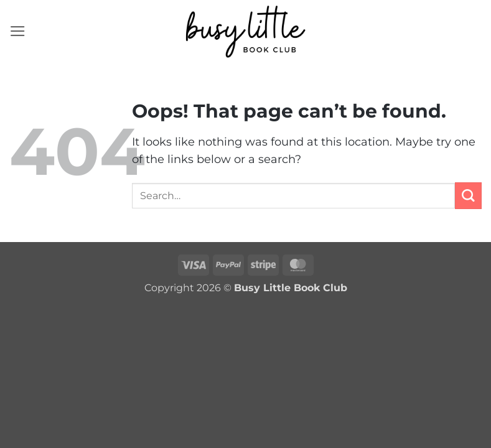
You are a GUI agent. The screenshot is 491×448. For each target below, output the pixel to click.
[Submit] (468, 196)
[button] (18, 31)
